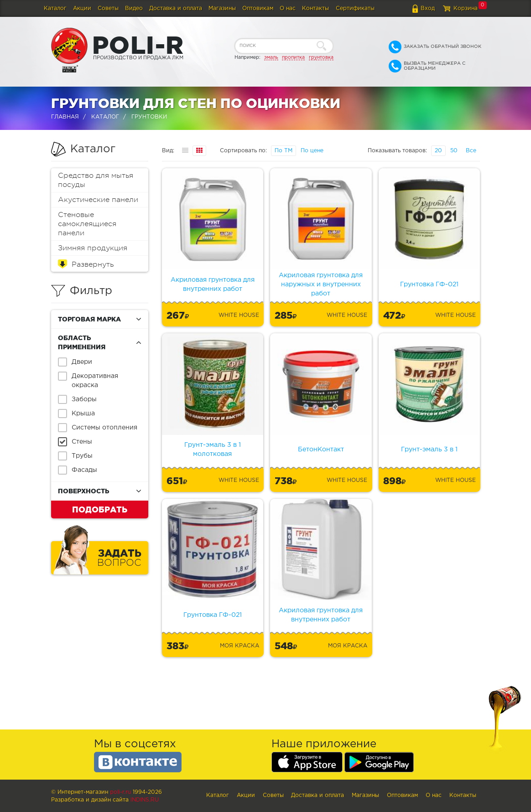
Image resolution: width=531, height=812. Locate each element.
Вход (428, 8)
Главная (65, 117)
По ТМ (284, 151)
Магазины (222, 8)
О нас (288, 8)
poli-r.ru (120, 792)
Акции (82, 8)
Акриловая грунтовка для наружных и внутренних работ (321, 284)
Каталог (55, 8)
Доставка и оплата (176, 8)
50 (454, 151)
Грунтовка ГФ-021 (429, 284)
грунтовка (321, 57)
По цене (312, 151)
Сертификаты (355, 8)
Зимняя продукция (93, 248)
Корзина (466, 8)
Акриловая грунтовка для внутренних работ (213, 284)
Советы (108, 8)
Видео (134, 8)
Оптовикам (258, 8)
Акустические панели (98, 200)
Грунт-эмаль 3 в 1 (429, 450)
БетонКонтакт (321, 450)
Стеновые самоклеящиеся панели (87, 224)
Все (471, 151)
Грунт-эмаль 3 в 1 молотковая (213, 450)
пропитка (293, 57)
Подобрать (100, 509)
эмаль (271, 57)
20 (438, 151)
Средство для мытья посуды (96, 180)
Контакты (315, 8)
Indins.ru (145, 800)
